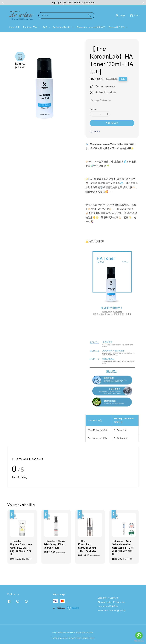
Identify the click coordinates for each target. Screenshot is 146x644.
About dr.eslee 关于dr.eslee (111, 602)
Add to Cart (112, 123)
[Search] (90, 15)
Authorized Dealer (62, 27)
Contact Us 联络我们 (108, 606)
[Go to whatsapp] (139, 635)
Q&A (45, 27)
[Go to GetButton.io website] (139, 641)
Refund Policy (88, 638)
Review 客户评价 (117, 27)
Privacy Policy (74, 638)
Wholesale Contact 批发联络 (112, 611)
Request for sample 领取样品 (91, 27)
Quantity (94, 109)
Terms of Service (59, 638)
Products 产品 (30, 27)
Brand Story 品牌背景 (108, 598)
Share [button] (95, 132)
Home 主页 (14, 27)
